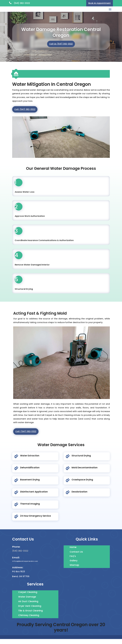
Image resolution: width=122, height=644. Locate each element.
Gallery (74, 565)
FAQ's (73, 561)
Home (73, 552)
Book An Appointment (100, 3)
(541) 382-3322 (22, 3)
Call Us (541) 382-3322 (61, 49)
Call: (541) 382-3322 (25, 114)
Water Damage (27, 602)
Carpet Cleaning (28, 597)
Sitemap (74, 570)
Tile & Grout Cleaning (30, 615)
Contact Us (76, 557)
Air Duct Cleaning (28, 606)
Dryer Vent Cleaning (30, 611)
